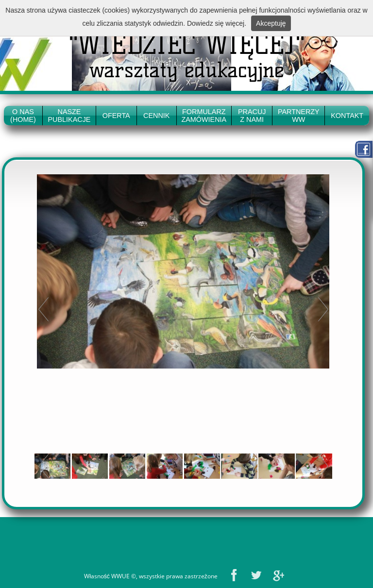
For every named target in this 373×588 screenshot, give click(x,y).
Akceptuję (271, 23)
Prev (44, 309)
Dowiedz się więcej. (217, 23)
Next (323, 309)
